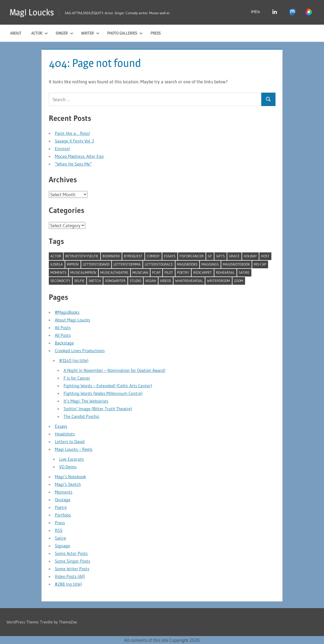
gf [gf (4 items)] (210, 256)
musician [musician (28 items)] (140, 272)
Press (156, 33)
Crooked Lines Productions (80, 351)
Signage (62, 546)
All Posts (63, 327)
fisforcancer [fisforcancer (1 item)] (192, 256)
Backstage (64, 343)
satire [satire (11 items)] (244, 272)
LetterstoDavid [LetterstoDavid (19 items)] (96, 264)
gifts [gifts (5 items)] (220, 256)
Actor (40, 33)
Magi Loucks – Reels (74, 449)
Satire (60, 538)
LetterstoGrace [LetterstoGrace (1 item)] (159, 264)
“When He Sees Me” (73, 164)
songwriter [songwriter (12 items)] (115, 281)
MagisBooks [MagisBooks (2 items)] (187, 264)
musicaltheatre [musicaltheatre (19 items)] (114, 272)
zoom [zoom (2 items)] (239, 281)
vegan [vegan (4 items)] (151, 281)
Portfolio (63, 515)
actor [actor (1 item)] (56, 256)
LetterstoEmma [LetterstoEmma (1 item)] (127, 264)
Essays (61, 426)
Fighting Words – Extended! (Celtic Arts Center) (108, 386)
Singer (65, 33)
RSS (59, 530)
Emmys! (62, 149)
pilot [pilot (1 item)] (169, 272)
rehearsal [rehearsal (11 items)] (225, 272)
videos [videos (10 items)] (166, 281)
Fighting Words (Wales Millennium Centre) (103, 393)
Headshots (65, 434)
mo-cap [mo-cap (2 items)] (260, 264)
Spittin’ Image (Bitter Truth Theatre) (98, 409)
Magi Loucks (32, 12)
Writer (90, 33)
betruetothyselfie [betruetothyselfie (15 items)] (82, 256)
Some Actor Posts (71, 553)
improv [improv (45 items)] (73, 264)
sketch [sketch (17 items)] (95, 281)
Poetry (61, 507)
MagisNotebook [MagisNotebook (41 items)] (236, 264)
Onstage (63, 500)
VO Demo (68, 467)
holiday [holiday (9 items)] (250, 256)
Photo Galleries (125, 33)
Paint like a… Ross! (72, 133)
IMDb (255, 12)
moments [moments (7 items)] (58, 272)
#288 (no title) (68, 584)
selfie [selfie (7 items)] (79, 281)
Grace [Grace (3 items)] (234, 256)
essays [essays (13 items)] (170, 256)
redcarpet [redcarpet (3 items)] (203, 272)
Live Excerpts (72, 459)
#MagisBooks (67, 312)
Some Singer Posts (73, 561)
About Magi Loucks (73, 320)
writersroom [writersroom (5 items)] (218, 281)
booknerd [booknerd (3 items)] (111, 256)
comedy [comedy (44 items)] (153, 256)
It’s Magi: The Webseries (86, 401)
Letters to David (70, 441)
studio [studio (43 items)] (135, 281)
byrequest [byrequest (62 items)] (133, 256)
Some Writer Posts (72, 569)
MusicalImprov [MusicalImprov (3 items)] (83, 272)
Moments (64, 492)
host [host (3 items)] (265, 256)
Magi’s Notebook (70, 477)
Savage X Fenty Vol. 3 (74, 141)
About (16, 33)
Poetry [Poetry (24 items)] (183, 272)
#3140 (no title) (74, 360)
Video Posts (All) (70, 576)
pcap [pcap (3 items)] (156, 272)
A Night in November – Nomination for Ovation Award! (114, 370)
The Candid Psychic (82, 416)
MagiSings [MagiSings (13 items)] (210, 264)
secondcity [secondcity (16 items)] (60, 281)
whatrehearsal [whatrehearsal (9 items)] (189, 281)
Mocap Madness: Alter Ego (79, 156)
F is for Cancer (77, 378)
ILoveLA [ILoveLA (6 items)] (57, 264)
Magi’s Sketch (68, 484)
